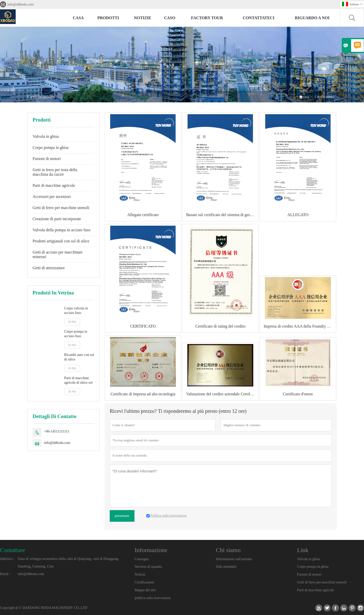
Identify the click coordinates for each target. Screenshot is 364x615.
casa (78, 18)
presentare (122, 516)
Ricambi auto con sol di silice (79, 357)
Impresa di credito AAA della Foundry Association (300, 326)
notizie (143, 18)
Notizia (140, 574)
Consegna (142, 559)
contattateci (259, 18)
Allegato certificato (143, 215)
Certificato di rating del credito (220, 326)
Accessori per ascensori (52, 197)
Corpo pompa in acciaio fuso (76, 334)
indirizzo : (7, 559)
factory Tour (207, 18)
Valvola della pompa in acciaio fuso (62, 230)
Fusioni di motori (47, 159)
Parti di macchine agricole (54, 185)
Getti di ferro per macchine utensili (61, 208)
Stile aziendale (226, 567)
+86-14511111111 (57, 431)
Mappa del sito (145, 590)
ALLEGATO (298, 215)
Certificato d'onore (298, 394)
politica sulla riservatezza (153, 598)
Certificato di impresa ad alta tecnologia (143, 394)
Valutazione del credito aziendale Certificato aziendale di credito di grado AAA (222, 394)
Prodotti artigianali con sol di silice (61, 241)
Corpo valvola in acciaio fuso (76, 311)
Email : (5, 574)
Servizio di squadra (148, 567)
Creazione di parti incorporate (57, 219)
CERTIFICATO (143, 326)
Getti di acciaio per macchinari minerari (58, 254)
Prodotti (108, 18)
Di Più (72, 322)
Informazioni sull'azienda (234, 559)
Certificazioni (144, 582)
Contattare (13, 550)
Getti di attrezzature (49, 268)
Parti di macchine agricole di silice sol (78, 380)
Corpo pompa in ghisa (51, 147)
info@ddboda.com (20, 4)
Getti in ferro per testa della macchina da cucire (55, 172)
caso (170, 18)
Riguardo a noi (312, 18)
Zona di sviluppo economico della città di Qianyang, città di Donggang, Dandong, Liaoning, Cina (68, 563)
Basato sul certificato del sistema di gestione (222, 215)
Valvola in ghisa (46, 136)
